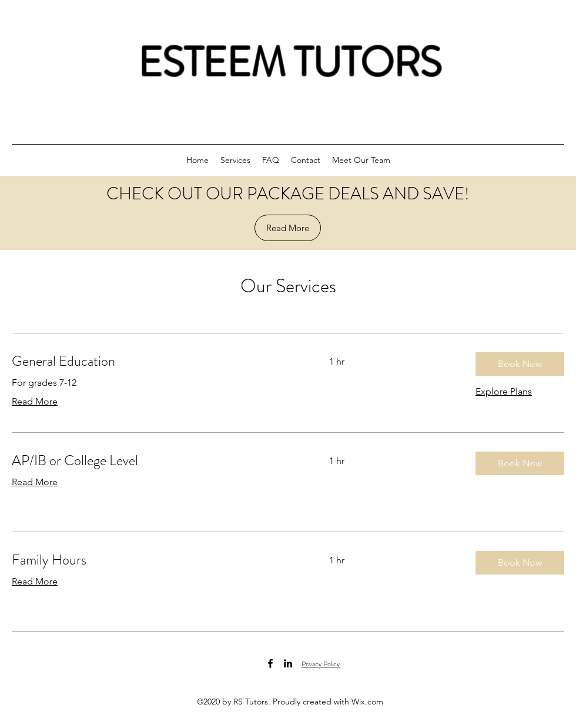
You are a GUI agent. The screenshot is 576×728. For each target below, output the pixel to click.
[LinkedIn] (288, 663)
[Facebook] (270, 663)
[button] (520, 364)
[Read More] (288, 228)
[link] (156, 362)
